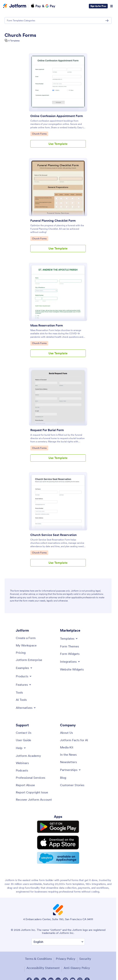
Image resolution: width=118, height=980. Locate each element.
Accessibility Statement (43, 961)
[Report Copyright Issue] (32, 792)
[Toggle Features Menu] (24, 685)
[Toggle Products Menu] (24, 676)
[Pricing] (21, 653)
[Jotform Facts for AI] (74, 740)
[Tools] (19, 692)
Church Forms (40, 134)
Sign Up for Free (98, 6)
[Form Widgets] (70, 654)
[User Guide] (23, 740)
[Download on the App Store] (58, 839)
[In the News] (68, 755)
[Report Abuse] (25, 785)
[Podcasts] (22, 770)
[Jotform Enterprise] (29, 660)
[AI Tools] (21, 700)
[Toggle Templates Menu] (69, 638)
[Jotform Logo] (15, 6)
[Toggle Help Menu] (21, 748)
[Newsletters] (68, 762)
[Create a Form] (26, 638)
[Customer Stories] (72, 785)
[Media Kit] (67, 747)
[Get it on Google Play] (58, 826)
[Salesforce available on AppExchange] (58, 852)
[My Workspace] (26, 645)
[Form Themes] (69, 646)
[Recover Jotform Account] (34, 800)
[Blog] (63, 778)
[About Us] (66, 733)
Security (85, 952)
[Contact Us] (24, 733)
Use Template (58, 144)
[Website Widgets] (72, 669)
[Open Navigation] (112, 6)
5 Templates (14, 41)
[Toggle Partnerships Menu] (71, 770)
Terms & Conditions (38, 952)
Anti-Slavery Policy (77, 961)
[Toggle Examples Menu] (24, 668)
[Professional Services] (31, 778)
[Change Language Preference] (58, 935)
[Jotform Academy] (28, 756)
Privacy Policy (66, 952)
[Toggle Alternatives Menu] (26, 708)
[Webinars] (22, 763)
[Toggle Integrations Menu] (70, 662)
